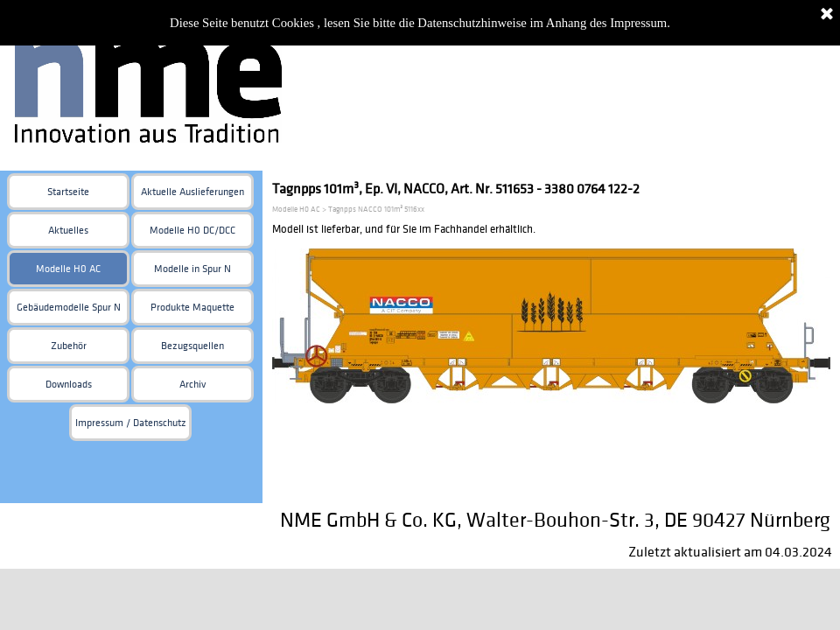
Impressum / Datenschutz (131, 423)
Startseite (68, 192)
